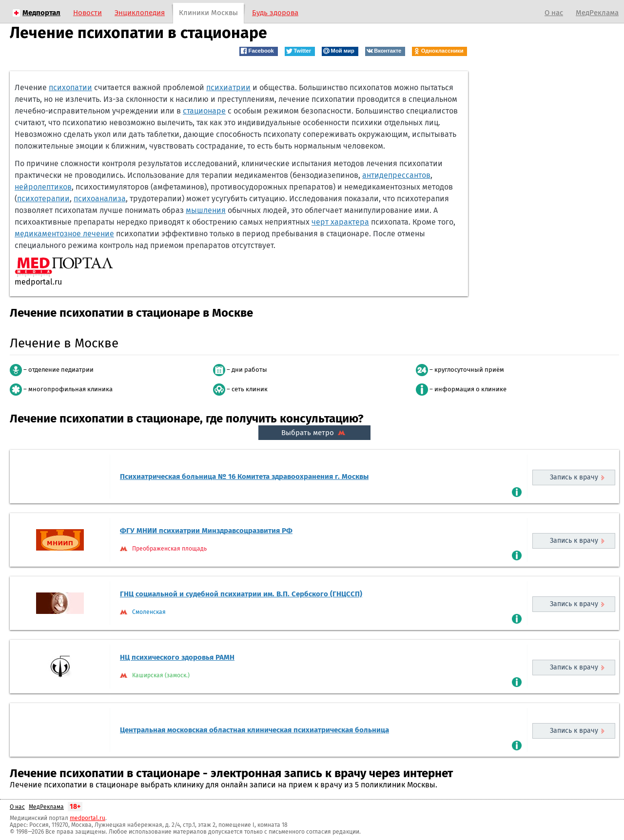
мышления (206, 210)
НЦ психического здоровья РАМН (177, 657)
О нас (554, 13)
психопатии (70, 87)
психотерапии (43, 199)
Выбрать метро (314, 433)
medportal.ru (88, 818)
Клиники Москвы (208, 13)
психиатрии (228, 87)
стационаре (204, 111)
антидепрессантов (396, 175)
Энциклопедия (140, 13)
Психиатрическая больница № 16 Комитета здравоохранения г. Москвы (244, 477)
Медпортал (41, 13)
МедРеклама (597, 13)
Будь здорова (275, 13)
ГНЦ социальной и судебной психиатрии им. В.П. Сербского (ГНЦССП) (241, 594)
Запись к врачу (574, 477)
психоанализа (100, 199)
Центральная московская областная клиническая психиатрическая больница (254, 730)
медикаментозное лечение (64, 234)
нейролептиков (43, 187)
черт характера (340, 222)
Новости (88, 13)
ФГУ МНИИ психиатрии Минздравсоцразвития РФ (206, 531)
